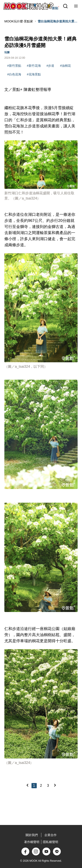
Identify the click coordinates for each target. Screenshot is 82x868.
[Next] (55, 785)
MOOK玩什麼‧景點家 (19, 21)
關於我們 (32, 835)
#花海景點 (34, 74)
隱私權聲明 (51, 842)
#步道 (51, 66)
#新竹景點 (14, 66)
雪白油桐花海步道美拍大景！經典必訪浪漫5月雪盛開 (58, 22)
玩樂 (7, 52)
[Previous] (27, 785)
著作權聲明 (32, 842)
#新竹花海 (34, 66)
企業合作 (51, 835)
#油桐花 (65, 66)
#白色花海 (14, 74)
